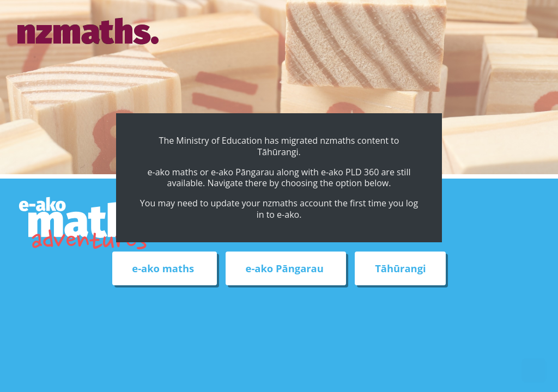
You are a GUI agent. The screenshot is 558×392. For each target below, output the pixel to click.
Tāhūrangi (400, 269)
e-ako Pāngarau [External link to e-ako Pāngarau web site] (286, 269)
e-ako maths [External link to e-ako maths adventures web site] (164, 269)
